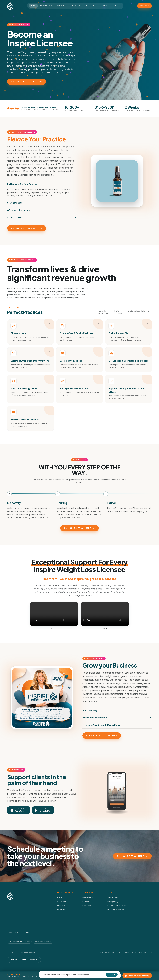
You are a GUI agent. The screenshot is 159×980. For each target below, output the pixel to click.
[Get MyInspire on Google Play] (43, 810)
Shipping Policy (113, 897)
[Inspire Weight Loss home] (10, 6)
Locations (90, 6)
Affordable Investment (42, 210)
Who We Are (46, 6)
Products (62, 6)
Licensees (105, 6)
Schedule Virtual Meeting (27, 82)
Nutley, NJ (86, 902)
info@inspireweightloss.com (19, 932)
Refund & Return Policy (116, 906)
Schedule (144, 6)
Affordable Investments (117, 717)
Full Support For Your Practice (42, 184)
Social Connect (42, 217)
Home (33, 6)
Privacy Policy (113, 902)
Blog (117, 6)
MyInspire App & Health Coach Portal (117, 725)
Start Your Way (42, 203)
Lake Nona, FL (88, 897)
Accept (112, 975)
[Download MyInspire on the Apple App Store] (19, 810)
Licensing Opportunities (117, 910)
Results (76, 6)
